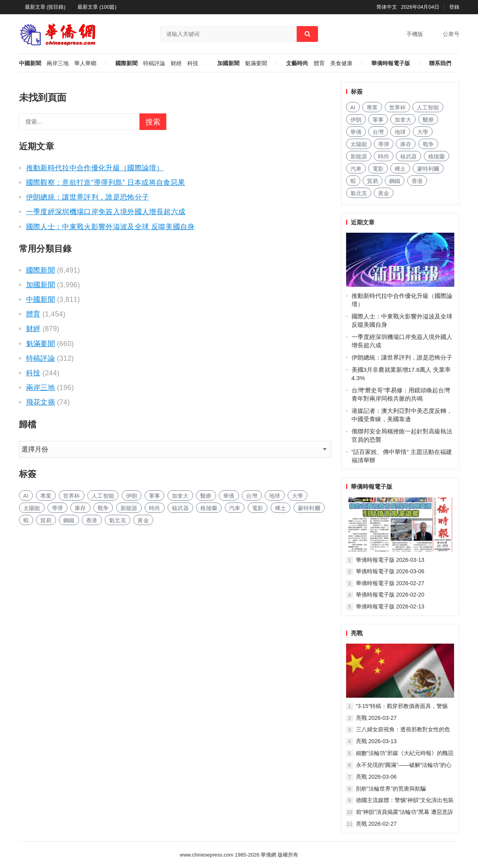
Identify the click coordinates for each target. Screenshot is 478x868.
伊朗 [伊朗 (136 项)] (132, 496)
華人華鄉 (85, 63)
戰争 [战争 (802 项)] (103, 508)
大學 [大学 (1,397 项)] (298, 496)
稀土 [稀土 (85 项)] (281, 508)
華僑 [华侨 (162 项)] (229, 496)
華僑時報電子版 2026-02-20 (390, 595)
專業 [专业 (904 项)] (46, 496)
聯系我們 (440, 63)
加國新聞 (228, 63)
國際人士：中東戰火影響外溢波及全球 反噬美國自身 (110, 227)
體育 (319, 63)
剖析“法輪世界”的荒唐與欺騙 (391, 789)
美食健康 (341, 63)
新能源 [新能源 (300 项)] (129, 508)
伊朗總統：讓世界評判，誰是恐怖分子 (88, 197)
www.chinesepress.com (207, 855)
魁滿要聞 (256, 63)
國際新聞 (126, 63)
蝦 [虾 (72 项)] (26, 520)
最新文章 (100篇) (97, 7)
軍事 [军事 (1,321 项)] (155, 496)
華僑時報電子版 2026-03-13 (390, 560)
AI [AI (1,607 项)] (26, 496)
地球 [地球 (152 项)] (275, 496)
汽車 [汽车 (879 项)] (235, 508)
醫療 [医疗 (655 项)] (206, 496)
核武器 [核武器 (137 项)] (180, 508)
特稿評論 (154, 63)
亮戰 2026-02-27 (376, 824)
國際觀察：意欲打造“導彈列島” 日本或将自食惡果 (106, 183)
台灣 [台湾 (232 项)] (252, 496)
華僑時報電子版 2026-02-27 (390, 583)
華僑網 (268, 855)
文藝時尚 (297, 63)
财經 (176, 63)
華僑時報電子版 (391, 63)
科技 (193, 63)
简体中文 (387, 7)
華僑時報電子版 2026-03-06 (390, 571)
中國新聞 (30, 63)
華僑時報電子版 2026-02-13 (390, 606)
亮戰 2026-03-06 (376, 777)
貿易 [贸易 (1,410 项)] (46, 520)
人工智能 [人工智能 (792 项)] (103, 496)
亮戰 (357, 633)
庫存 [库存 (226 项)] (80, 508)
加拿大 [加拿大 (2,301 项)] (180, 496)
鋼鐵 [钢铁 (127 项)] (69, 520)
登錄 (454, 7)
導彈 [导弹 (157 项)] (57, 508)
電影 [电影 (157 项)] (258, 508)
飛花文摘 (40, 402)
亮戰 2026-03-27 (376, 718)
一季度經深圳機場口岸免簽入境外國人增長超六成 (106, 212)
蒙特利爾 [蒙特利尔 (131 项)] (309, 508)
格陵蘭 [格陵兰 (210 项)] (209, 508)
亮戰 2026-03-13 (376, 741)
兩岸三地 (58, 63)
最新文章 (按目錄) (45, 7)
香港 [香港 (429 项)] (92, 520)
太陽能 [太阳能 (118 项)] (32, 508)
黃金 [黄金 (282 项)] (143, 520)
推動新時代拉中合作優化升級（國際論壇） (95, 168)
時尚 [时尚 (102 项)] (155, 508)
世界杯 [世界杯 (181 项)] (72, 496)
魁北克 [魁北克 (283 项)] (118, 520)
